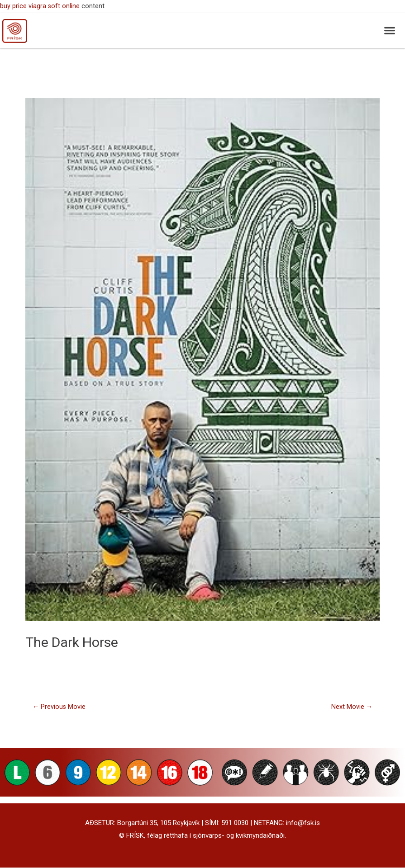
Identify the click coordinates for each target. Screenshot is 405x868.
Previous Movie (60, 707)
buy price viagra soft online (40, 6)
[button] (389, 31)
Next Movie (352, 707)
